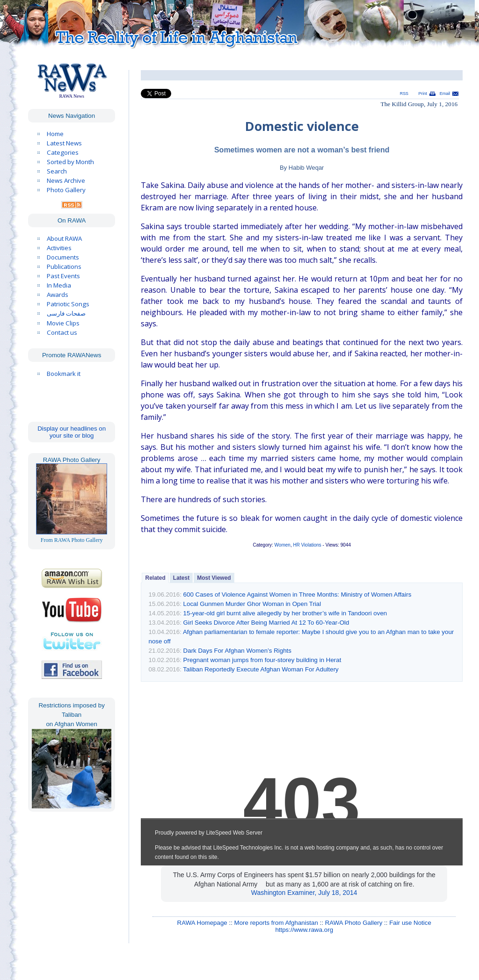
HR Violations (307, 545)
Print (423, 94)
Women (283, 545)
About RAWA (64, 238)
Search (57, 171)
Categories (63, 152)
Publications (64, 267)
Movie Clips (63, 323)
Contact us (62, 332)
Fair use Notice (410, 923)
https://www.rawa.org (304, 930)
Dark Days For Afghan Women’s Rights (237, 651)
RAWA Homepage (202, 923)
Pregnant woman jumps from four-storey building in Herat (262, 660)
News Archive (66, 180)
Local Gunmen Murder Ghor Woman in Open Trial (252, 604)
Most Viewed (214, 578)
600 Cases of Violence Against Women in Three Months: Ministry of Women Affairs (298, 594)
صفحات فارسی (66, 313)
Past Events (63, 276)
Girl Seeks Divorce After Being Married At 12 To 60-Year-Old (266, 623)
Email (445, 94)
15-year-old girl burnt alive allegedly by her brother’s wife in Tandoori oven (285, 613)
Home (55, 134)
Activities (59, 248)
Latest (181, 578)
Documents (63, 257)
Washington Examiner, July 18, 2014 (304, 893)
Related (155, 578)
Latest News (64, 143)
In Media (59, 285)
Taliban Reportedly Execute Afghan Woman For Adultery (261, 669)
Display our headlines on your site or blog (72, 432)
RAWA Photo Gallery (354, 923)
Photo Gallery (66, 190)
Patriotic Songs (68, 304)
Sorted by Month (70, 162)
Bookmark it (64, 374)
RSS (404, 94)
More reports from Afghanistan (276, 923)
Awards (58, 295)
